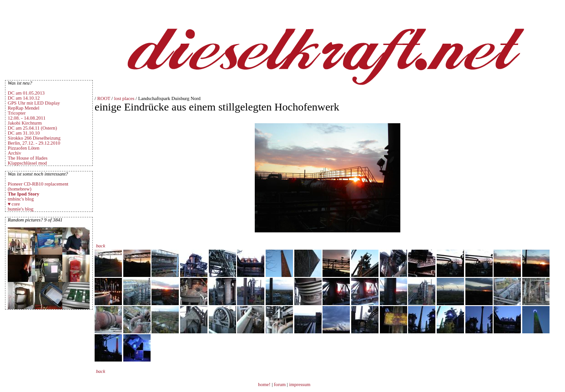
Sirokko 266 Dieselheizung (34, 138)
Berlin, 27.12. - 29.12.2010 (34, 143)
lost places (124, 98)
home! (265, 384)
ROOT (104, 98)
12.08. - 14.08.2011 (27, 118)
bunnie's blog (21, 209)
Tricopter (17, 113)
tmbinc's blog (21, 199)
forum (280, 384)
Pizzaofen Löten (24, 148)
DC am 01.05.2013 (26, 93)
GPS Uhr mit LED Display (34, 103)
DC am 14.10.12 (24, 98)
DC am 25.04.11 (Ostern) (32, 128)
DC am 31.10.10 (24, 133)
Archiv (15, 153)
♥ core (14, 204)
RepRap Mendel (24, 108)
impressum (300, 384)
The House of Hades (28, 158)
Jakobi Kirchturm (25, 123)
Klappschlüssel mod (27, 163)
